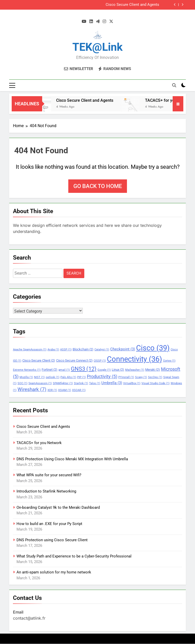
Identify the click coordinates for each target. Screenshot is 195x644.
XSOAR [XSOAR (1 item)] (79, 390)
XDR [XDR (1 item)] (52, 390)
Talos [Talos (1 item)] (95, 383)
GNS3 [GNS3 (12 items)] (84, 369)
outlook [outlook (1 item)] (53, 377)
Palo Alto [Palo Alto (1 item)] (68, 377)
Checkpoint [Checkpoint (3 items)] (123, 349)
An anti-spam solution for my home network (54, 572)
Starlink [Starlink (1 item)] (81, 383)
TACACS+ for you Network (39, 443)
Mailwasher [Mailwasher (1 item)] (135, 370)
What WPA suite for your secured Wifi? (49, 475)
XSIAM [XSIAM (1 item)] (65, 390)
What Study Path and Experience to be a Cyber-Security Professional (74, 556)
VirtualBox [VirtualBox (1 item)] (132, 383)
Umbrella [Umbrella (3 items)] (112, 383)
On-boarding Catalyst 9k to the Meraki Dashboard (58, 507)
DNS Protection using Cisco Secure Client (52, 540)
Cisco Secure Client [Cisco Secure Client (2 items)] (39, 360)
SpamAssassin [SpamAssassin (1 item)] (40, 383)
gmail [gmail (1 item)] (64, 370)
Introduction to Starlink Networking (46, 492)
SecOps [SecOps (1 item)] (155, 377)
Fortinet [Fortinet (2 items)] (50, 370)
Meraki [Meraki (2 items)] (153, 370)
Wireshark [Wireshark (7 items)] (32, 389)
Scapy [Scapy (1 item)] (141, 377)
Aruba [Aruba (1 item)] (53, 350)
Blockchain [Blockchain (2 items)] (83, 349)
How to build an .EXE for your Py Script (49, 524)
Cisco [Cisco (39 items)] (153, 348)
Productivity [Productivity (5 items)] (102, 377)
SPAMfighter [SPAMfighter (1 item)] (63, 383)
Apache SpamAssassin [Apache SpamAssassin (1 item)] (30, 350)
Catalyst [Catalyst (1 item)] (102, 350)
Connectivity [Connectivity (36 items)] (134, 359)
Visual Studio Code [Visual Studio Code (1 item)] (156, 383)
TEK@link (97, 47)
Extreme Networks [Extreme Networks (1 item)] (27, 370)
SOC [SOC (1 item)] (22, 383)
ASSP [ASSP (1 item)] (66, 350)
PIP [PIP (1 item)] (82, 377)
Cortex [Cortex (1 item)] (169, 361)
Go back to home (98, 186)
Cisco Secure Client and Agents (132, 5)
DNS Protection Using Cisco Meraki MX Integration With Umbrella (72, 459)
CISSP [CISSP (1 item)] (100, 361)
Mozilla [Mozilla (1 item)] (26, 377)
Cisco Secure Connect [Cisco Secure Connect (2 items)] (74, 360)
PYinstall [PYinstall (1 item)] (126, 377)
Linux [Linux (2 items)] (118, 370)
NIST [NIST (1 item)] (39, 377)
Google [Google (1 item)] (104, 370)
